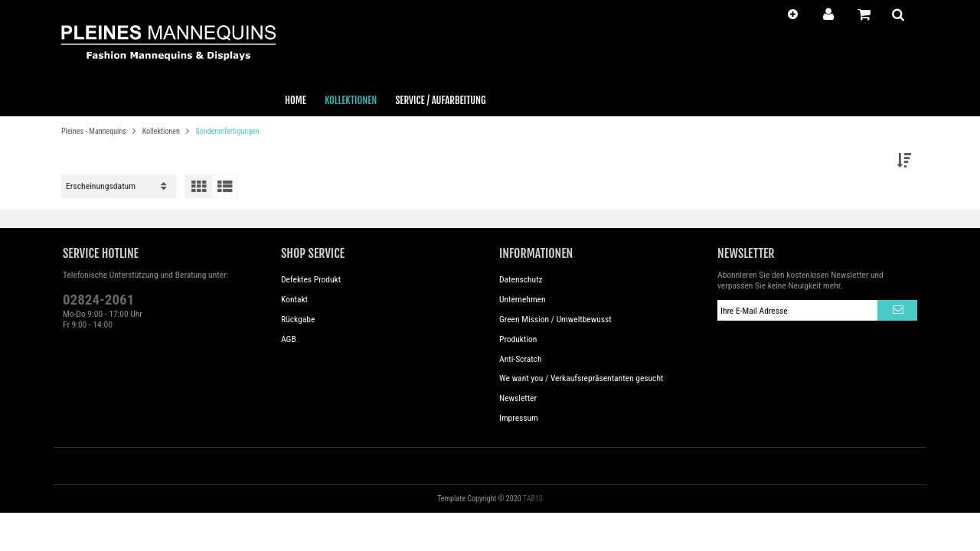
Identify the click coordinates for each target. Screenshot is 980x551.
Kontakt (294, 299)
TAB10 (533, 499)
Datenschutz (521, 279)
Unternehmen (523, 299)
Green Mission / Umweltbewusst (555, 319)
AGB (289, 339)
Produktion (518, 339)
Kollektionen (162, 131)
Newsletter (518, 398)
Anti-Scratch (521, 359)
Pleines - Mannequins (95, 131)
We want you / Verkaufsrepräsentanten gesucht (581, 378)
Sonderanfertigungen (228, 131)
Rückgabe (298, 319)
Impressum (519, 418)
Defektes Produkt (311, 279)
